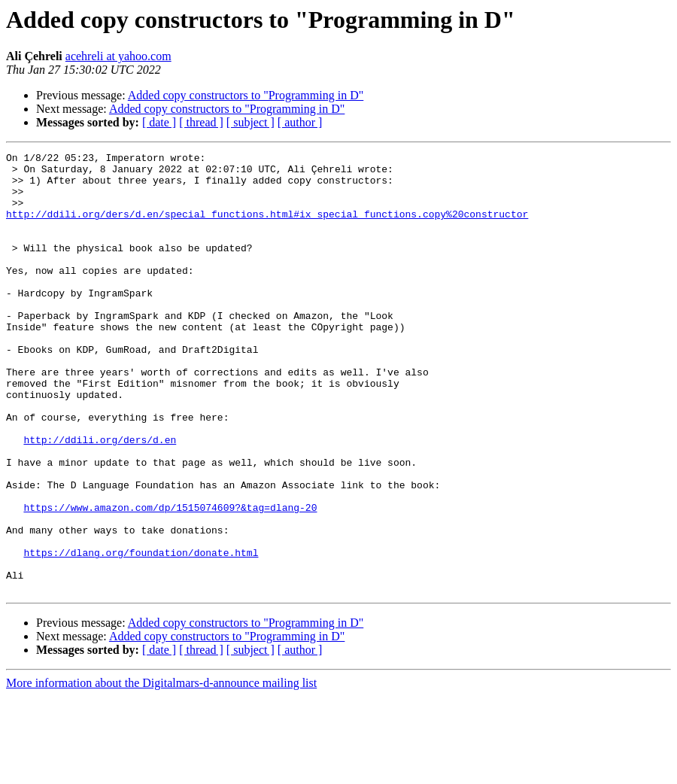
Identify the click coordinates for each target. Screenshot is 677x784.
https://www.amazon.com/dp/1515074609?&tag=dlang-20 (170, 579)
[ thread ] (201, 122)
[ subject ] (250, 122)
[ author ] (300, 122)
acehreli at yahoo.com (118, 56)
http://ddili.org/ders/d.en (100, 498)
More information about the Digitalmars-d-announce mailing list (161, 771)
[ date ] (159, 122)
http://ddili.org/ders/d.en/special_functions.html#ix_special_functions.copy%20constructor (267, 227)
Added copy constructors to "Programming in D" (246, 95)
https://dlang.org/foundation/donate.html (141, 634)
